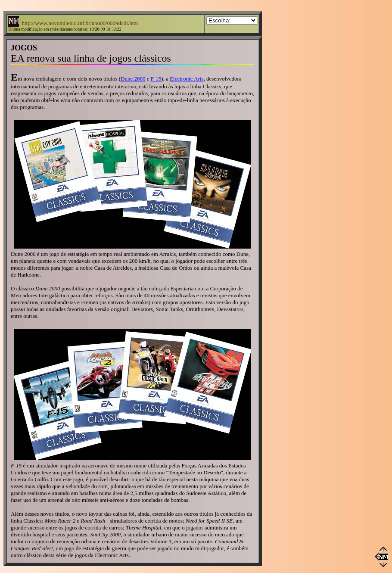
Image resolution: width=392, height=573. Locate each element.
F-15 (156, 79)
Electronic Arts (187, 79)
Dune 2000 (133, 79)
